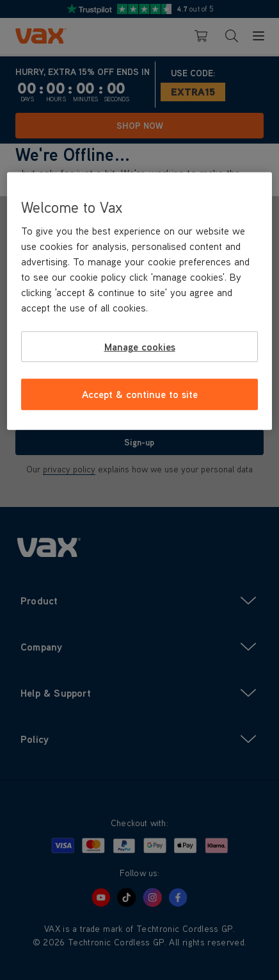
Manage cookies (140, 347)
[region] (139, 301)
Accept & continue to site (140, 394)
